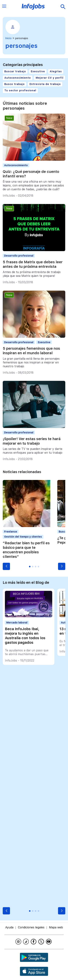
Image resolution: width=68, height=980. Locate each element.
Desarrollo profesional (19, 256)
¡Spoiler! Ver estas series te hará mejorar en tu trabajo (32, 441)
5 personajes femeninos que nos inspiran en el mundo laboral (31, 351)
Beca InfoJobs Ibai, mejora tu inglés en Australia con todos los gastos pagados (25, 636)
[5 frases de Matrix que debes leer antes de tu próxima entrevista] (34, 250)
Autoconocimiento (18, 78)
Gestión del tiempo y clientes (23, 537)
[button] (6, 566)
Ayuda (9, 927)
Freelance (11, 532)
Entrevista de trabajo (45, 84)
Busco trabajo (15, 84)
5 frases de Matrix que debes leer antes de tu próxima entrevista (33, 264)
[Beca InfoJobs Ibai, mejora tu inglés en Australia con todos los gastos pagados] (28, 616)
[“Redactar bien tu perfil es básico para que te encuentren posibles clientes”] (29, 526)
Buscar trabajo (15, 71)
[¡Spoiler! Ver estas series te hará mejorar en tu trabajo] (34, 427)
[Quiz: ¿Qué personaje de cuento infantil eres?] (34, 160)
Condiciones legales (31, 927)
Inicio (9, 38)
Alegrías (56, 71)
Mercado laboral (17, 623)
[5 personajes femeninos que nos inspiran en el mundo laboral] (34, 337)
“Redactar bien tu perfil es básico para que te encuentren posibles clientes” (26, 550)
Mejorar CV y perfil (50, 78)
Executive (38, 71)
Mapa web (56, 927)
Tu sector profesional (20, 90)
